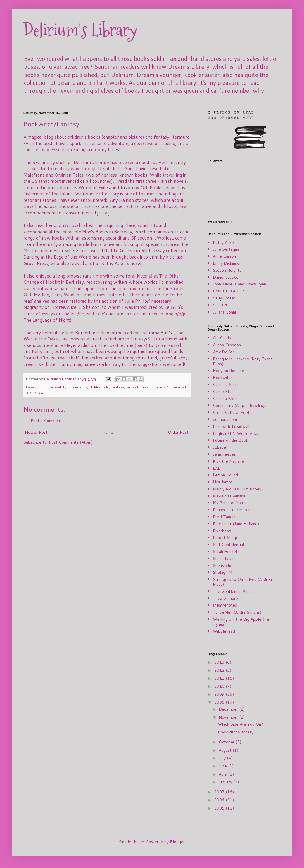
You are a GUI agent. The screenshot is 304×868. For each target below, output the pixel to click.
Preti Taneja (224, 517)
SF (169, 387)
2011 (220, 678)
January (226, 782)
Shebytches (224, 566)
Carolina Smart (226, 385)
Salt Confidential (228, 545)
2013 (220, 662)
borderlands (77, 387)
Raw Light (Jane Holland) (236, 524)
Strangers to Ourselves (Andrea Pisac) (242, 582)
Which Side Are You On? (240, 724)
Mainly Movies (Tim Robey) (238, 489)
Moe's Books (95, 232)
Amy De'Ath (224, 352)
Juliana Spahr (225, 312)
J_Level (220, 447)
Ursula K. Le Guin (229, 291)
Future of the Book (230, 440)
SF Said (220, 305)
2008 (220, 702)
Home (108, 432)
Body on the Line (228, 371)
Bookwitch (223, 378)
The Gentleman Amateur (235, 591)
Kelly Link (42, 351)
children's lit (99, 387)
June (223, 766)
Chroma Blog (225, 399)
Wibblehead (224, 631)
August (226, 750)
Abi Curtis (222, 338)
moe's (160, 387)
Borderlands (89, 244)
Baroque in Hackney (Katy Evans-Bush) (244, 361)
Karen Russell (169, 345)
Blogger (177, 842)
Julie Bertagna (226, 249)
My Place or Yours (230, 503)
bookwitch (56, 387)
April (223, 774)
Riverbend (222, 531)
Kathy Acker (224, 242)
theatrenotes (225, 605)
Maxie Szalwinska (229, 496)
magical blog (40, 137)
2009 (220, 694)
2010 (220, 686)
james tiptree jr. (139, 387)
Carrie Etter (224, 392)
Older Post (178, 432)
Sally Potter (224, 298)
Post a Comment (46, 421)
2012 (220, 670)
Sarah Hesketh (226, 552)
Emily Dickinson (227, 263)
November (229, 717)
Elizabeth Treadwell (232, 426)
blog (42, 387)
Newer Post (36, 432)
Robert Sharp (225, 538)
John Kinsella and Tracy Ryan (239, 284)
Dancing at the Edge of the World (57, 257)
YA (41, 393)
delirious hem (225, 419)
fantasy (118, 387)
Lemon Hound (225, 475)
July (223, 758)
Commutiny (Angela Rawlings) (240, 405)
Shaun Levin (224, 559)
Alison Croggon (227, 345)
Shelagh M (222, 572)
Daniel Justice (226, 277)
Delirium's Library (80, 30)
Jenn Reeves (224, 454)
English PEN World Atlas (236, 433)
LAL (216, 468)
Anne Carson (224, 256)
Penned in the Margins (233, 510)
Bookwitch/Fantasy (236, 732)
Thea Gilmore (225, 598)
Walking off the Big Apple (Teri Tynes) (242, 622)
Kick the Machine (228, 461)
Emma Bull (158, 333)
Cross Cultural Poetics (234, 412)
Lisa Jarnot (223, 482)
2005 (220, 808)
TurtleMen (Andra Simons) (237, 612)
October (227, 742)
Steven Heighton (228, 270)
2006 (220, 800)
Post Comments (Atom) (71, 442)
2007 (220, 792)
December (229, 709)
